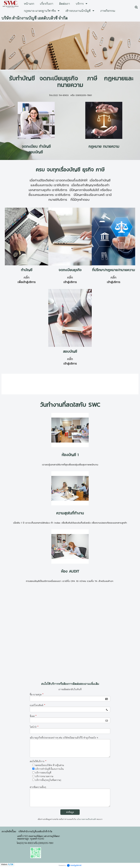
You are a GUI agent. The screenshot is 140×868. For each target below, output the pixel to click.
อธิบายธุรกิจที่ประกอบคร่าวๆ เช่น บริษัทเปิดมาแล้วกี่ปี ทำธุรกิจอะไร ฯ (64, 738)
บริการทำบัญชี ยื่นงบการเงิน (49, 769)
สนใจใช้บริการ (38, 761)
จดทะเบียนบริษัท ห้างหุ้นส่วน (50, 765)
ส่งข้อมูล (70, 812)
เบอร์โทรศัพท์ (37, 705)
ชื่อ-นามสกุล (37, 694)
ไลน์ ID (34, 727)
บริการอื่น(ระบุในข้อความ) (48, 780)
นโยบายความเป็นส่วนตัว (87, 819)
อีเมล (33, 716)
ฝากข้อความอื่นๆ (38, 787)
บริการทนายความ (44, 776)
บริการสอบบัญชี (43, 773)
